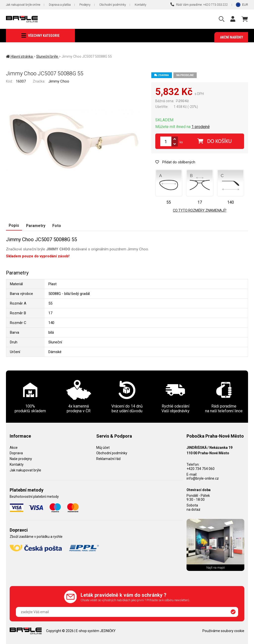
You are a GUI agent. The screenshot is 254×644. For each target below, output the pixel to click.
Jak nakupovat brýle (25, 470)
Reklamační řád (108, 459)
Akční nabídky (232, 37)
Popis (14, 225)
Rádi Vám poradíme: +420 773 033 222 (199, 4)
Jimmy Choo (59, 82)
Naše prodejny (21, 459)
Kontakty (141, 5)
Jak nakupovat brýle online (23, 5)
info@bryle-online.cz (203, 478)
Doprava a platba (60, 5)
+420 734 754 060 (201, 469)
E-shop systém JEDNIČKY (96, 631)
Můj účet (103, 447)
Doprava (16, 453)
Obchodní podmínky (113, 5)
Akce (14, 447)
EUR (245, 5)
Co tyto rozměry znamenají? (200, 211)
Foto (56, 225)
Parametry (35, 225)
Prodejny (85, 5)
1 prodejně (201, 127)
